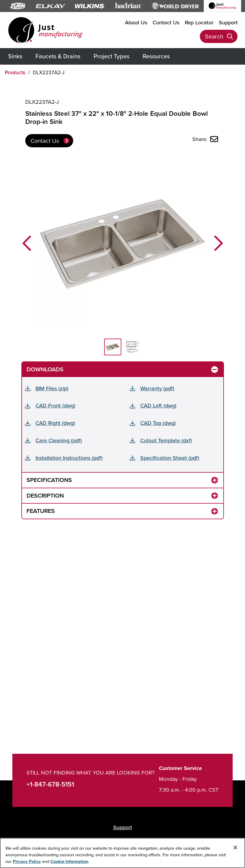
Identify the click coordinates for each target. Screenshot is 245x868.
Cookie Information (69, 861)
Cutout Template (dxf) (166, 440)
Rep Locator (199, 22)
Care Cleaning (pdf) (59, 440)
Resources (156, 56)
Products (15, 72)
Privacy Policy (27, 861)
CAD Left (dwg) (158, 405)
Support (228, 22)
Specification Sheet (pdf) (170, 458)
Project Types (112, 56)
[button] (27, 243)
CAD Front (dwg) (55, 405)
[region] (123, 853)
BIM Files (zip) (52, 388)
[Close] (235, 848)
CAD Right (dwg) (55, 423)
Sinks (15, 56)
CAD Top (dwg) (158, 423)
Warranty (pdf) (157, 388)
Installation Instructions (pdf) (69, 458)
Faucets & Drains (58, 56)
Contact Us (166, 22)
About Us (136, 22)
